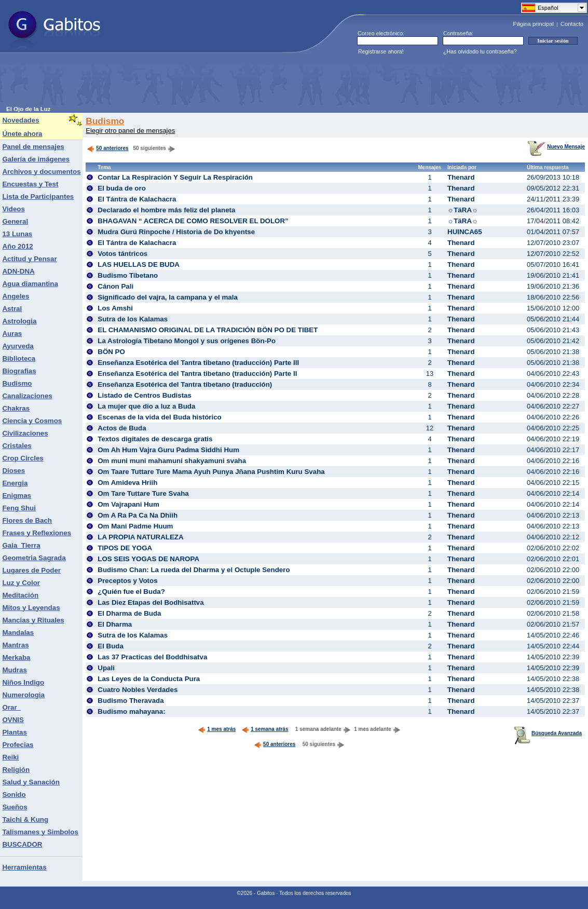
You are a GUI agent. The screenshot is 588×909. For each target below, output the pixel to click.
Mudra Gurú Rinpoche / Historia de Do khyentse (176, 232)
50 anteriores (107, 148)
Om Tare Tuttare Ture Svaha (143, 493)
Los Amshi (115, 308)
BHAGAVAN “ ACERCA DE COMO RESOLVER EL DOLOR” (193, 221)
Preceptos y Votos (127, 581)
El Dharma (115, 624)
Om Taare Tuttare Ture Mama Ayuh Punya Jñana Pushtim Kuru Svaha (211, 472)
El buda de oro (122, 188)
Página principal (534, 24)
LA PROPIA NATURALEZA (140, 537)
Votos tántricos (122, 254)
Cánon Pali (115, 286)
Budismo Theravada (131, 701)
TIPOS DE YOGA (125, 548)
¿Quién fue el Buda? (131, 592)
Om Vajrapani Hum (128, 504)
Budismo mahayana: (131, 711)
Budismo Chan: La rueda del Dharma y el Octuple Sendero (194, 570)
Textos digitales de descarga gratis (155, 439)
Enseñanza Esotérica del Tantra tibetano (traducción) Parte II (197, 374)
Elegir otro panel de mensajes (130, 131)
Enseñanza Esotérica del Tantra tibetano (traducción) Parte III (198, 363)
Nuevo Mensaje (556, 147)
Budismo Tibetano (128, 275)
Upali (106, 668)
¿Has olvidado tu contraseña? (480, 51)
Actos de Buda (122, 428)
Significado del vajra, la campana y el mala (168, 297)
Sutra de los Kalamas (133, 319)
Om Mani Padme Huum (135, 526)
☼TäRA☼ (463, 210)
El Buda (111, 646)
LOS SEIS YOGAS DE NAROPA (148, 559)
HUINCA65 (465, 232)
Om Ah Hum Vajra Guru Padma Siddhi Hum (168, 450)
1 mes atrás (217, 729)
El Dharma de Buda (129, 613)
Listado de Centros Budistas (145, 395)
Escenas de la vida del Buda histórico (160, 417)
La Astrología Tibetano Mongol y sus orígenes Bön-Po (187, 341)
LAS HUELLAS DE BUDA (139, 264)
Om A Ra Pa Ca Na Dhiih (138, 515)
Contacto (572, 24)
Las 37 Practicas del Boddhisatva (152, 657)
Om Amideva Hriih (127, 483)
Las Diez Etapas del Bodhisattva (151, 602)
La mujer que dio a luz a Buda (146, 406)
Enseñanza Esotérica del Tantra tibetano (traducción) (185, 384)
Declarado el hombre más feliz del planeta (166, 210)
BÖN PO (111, 352)
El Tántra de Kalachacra (137, 199)
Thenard (461, 177)
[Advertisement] (195, 83)
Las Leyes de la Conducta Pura (149, 679)
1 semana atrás (265, 729)
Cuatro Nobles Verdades (138, 690)
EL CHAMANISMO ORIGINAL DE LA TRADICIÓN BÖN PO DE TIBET (208, 330)
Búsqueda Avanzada (548, 733)
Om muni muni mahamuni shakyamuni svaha (172, 461)
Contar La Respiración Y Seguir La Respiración (175, 177)
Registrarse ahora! (381, 51)
